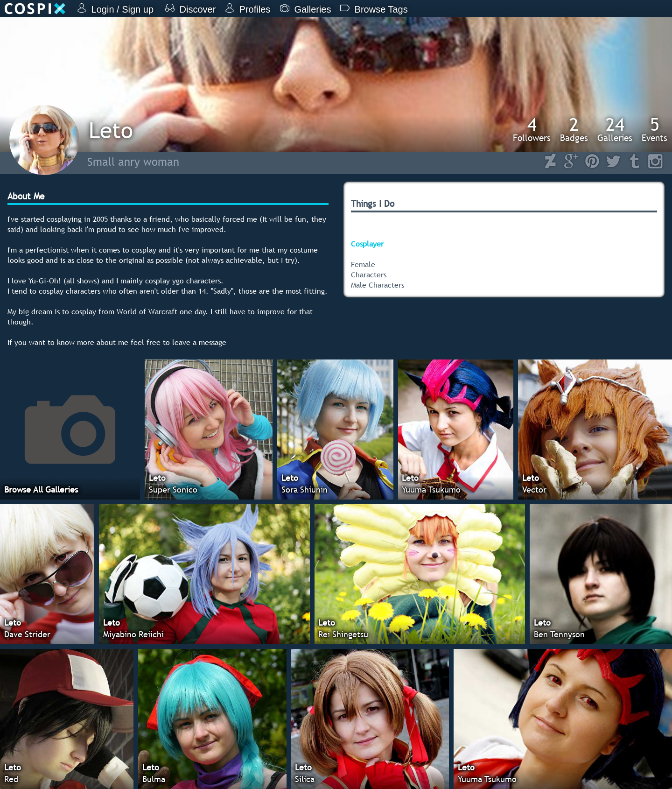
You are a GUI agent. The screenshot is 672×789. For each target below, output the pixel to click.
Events (654, 129)
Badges (574, 129)
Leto (111, 130)
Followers (532, 129)
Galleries (615, 129)
